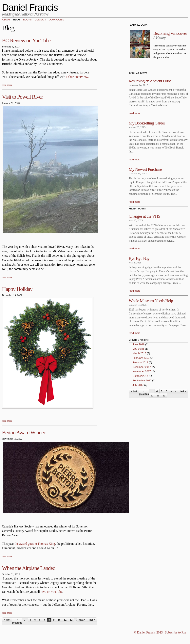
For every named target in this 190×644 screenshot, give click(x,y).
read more (7, 85)
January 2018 (140, 362)
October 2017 (140, 376)
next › (82, 620)
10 (59, 620)
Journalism (57, 20)
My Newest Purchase (145, 169)
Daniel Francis (30, 7)
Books (27, 20)
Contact (40, 20)
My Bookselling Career (147, 123)
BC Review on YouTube (26, 40)
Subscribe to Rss (175, 632)
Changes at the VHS (144, 216)
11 (65, 620)
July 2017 (138, 385)
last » (92, 620)
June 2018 (139, 344)
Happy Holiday (17, 289)
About (6, 20)
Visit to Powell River (22, 97)
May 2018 (138, 349)
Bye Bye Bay (139, 258)
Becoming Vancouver (170, 33)
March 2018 (139, 353)
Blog (17, 20)
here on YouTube (52, 592)
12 (71, 620)
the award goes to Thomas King (35, 544)
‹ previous (17, 621)
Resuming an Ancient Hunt (150, 81)
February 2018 (141, 358)
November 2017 (142, 371)
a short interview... (78, 77)
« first (7, 620)
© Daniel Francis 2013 (148, 632)
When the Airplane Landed (29, 568)
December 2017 (142, 367)
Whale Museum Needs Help (151, 301)
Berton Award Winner (24, 432)
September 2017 (142, 380)
